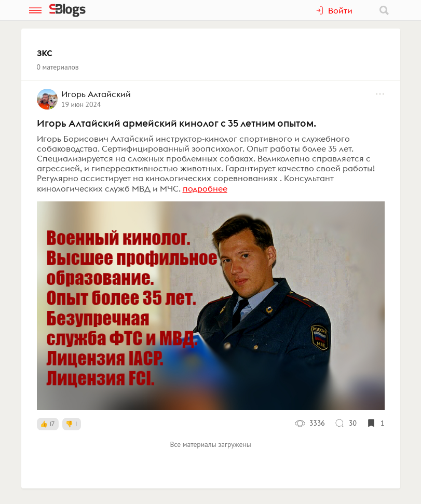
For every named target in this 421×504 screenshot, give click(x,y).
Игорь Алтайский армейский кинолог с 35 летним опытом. (176, 123)
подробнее (205, 188)
